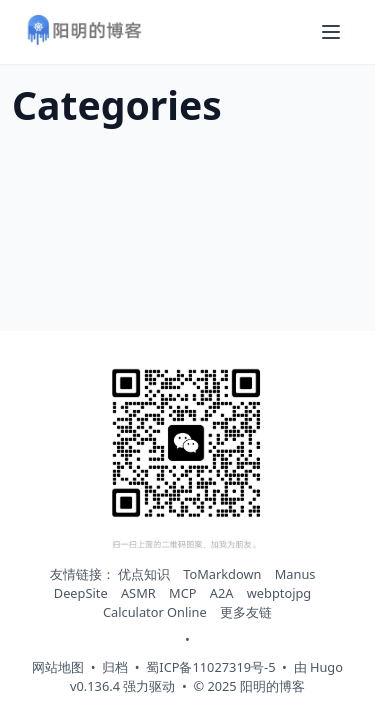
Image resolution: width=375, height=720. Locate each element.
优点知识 (144, 574)
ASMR (138, 593)
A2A (222, 593)
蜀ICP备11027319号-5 (210, 667)
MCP (182, 593)
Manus (295, 574)
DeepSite (81, 593)
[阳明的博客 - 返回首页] (84, 32)
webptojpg (279, 593)
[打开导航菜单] (331, 32)
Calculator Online (155, 612)
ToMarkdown (222, 574)
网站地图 (58, 667)
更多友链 (246, 612)
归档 (115, 667)
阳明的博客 (272, 686)
